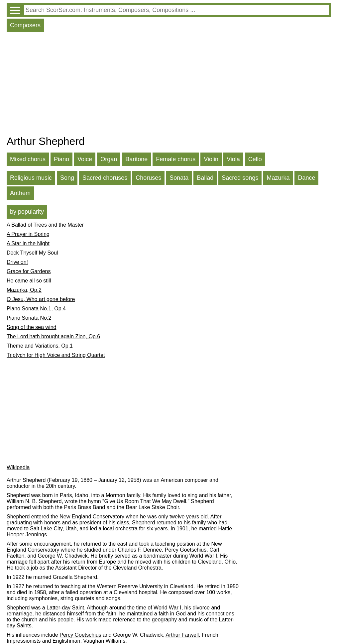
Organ (109, 159)
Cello (255, 159)
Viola (233, 159)
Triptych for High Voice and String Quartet (56, 355)
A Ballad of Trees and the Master (45, 225)
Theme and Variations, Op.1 (40, 346)
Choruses (148, 178)
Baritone (136, 159)
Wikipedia (18, 467)
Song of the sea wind (31, 327)
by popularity (27, 212)
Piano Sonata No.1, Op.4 (36, 309)
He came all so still (29, 281)
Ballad (205, 178)
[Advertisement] (169, 85)
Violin (211, 159)
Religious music (31, 178)
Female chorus (176, 159)
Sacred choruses (105, 178)
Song (67, 178)
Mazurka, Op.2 (24, 290)
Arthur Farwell (182, 635)
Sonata (179, 178)
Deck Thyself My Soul (32, 253)
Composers (25, 25)
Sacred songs (240, 178)
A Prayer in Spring (28, 234)
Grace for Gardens (29, 271)
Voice (85, 159)
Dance (306, 178)
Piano (61, 159)
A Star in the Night (28, 243)
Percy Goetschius (186, 550)
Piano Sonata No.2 (29, 318)
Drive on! (17, 262)
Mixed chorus (28, 159)
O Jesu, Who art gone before (41, 299)
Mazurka (278, 178)
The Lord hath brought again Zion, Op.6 (53, 336)
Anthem (20, 193)
